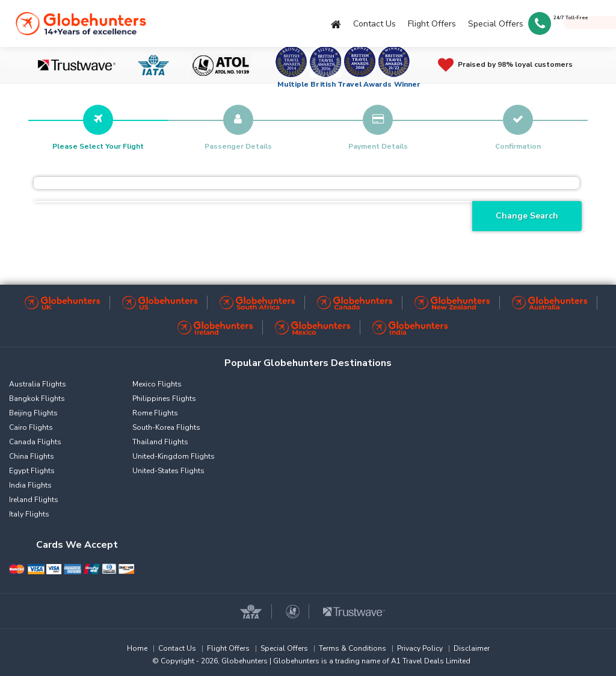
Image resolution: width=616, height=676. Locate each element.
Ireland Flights (34, 500)
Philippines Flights (164, 398)
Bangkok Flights (37, 398)
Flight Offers (432, 24)
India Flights (30, 485)
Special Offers (496, 24)
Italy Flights (29, 514)
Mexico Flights (157, 384)
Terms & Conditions (353, 648)
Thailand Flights (160, 442)
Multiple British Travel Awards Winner (349, 84)
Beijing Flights (33, 413)
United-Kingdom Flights (174, 456)
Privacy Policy (420, 648)
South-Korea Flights (166, 427)
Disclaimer (472, 648)
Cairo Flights (31, 427)
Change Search (527, 216)
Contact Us (374, 24)
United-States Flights (168, 471)
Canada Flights (35, 442)
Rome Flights (155, 413)
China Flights (32, 456)
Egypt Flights (32, 471)
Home (137, 648)
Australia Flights (38, 384)
